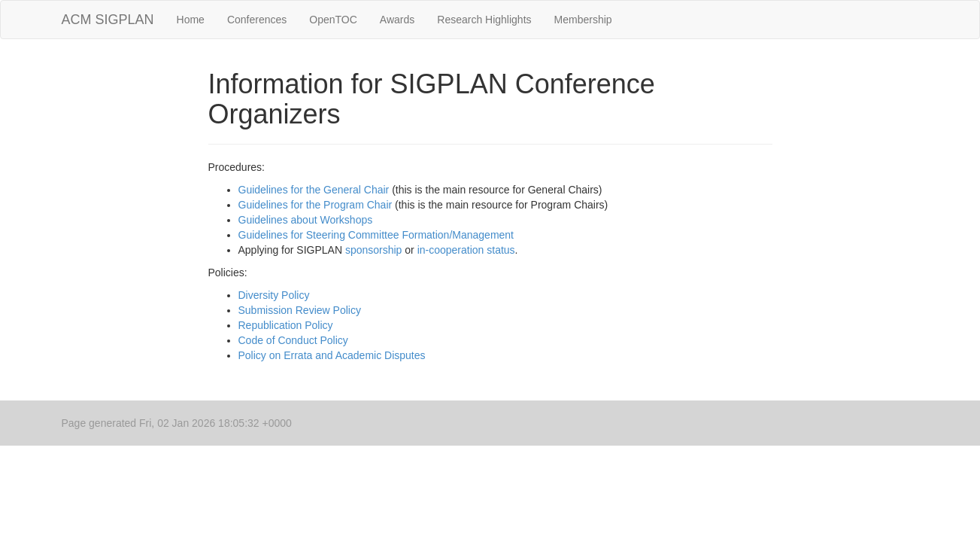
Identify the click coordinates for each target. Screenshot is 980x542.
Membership (583, 20)
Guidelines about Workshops (306, 220)
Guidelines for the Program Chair (316, 205)
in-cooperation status (466, 250)
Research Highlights (484, 20)
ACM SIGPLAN (108, 20)
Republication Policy (286, 325)
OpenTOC (333, 20)
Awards (397, 20)
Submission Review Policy (300, 310)
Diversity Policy (274, 295)
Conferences (257, 20)
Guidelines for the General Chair (314, 190)
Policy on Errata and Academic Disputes (332, 355)
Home (191, 20)
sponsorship (374, 250)
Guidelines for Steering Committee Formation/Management (376, 235)
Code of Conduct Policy (293, 340)
